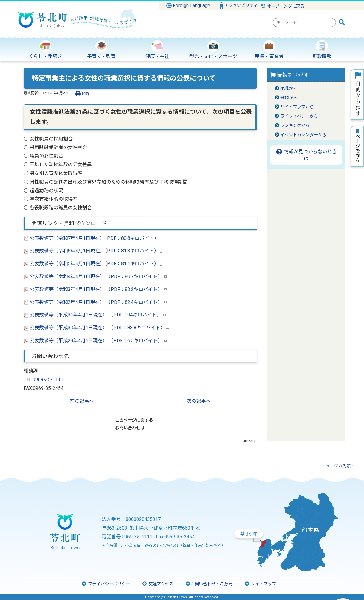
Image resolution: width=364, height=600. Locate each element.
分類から (289, 98)
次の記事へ (199, 401)
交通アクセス (157, 584)
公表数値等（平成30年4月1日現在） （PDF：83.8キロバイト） (96, 328)
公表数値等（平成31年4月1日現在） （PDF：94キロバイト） (95, 315)
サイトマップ (260, 584)
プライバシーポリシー (106, 584)
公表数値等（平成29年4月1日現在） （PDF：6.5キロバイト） (95, 341)
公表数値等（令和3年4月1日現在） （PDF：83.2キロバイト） (95, 289)
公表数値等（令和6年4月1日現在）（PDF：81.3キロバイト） (93, 251)
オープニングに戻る (282, 6)
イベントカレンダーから (303, 135)
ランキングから (295, 126)
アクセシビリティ (241, 6)
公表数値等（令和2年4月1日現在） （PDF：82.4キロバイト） (95, 302)
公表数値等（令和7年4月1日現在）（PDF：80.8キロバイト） (93, 238)
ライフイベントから (299, 116)
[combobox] (304, 22)
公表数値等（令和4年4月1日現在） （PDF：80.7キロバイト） (95, 276)
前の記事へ (82, 401)
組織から (289, 88)
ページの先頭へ (340, 466)
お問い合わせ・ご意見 (209, 584)
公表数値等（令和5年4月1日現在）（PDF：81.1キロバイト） (93, 264)
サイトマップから (297, 107)
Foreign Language (188, 6)
